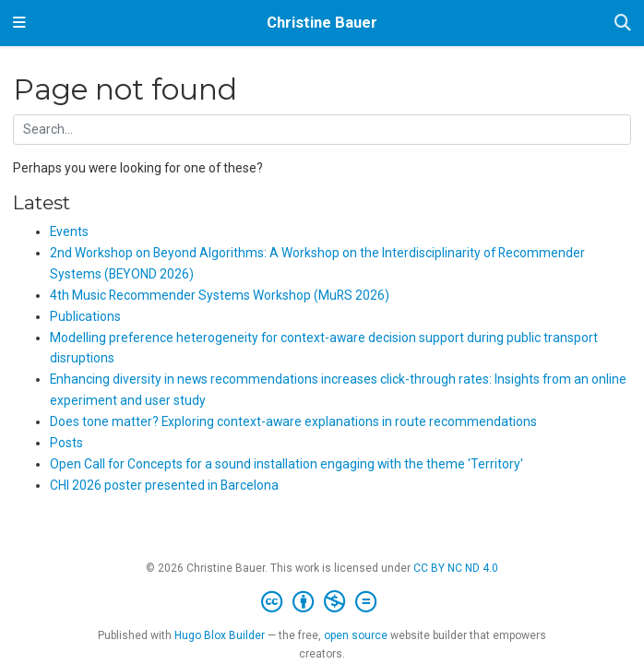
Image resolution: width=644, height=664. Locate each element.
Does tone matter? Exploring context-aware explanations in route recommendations (293, 421)
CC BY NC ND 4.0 (456, 568)
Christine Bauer (322, 23)
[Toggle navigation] (19, 23)
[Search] (623, 24)
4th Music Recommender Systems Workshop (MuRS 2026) (220, 295)
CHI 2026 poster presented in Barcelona (164, 485)
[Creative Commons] (322, 602)
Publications (85, 316)
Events (69, 231)
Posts (66, 443)
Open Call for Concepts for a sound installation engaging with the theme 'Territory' (286, 464)
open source (356, 635)
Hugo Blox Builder (220, 635)
